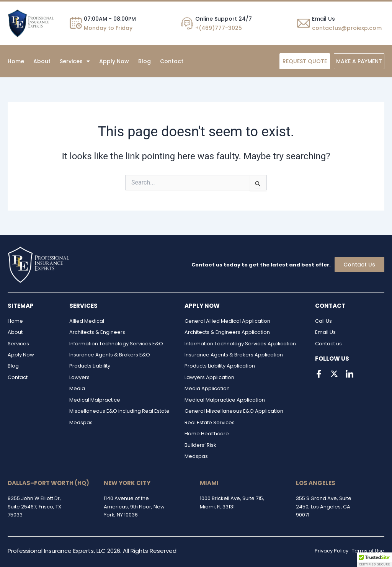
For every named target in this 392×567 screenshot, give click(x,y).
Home (16, 61)
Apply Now (114, 61)
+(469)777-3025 (219, 28)
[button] (75, 61)
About (42, 61)
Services (75, 61)
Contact (172, 61)
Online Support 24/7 (224, 19)
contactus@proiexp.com (347, 28)
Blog (145, 61)
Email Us (323, 19)
